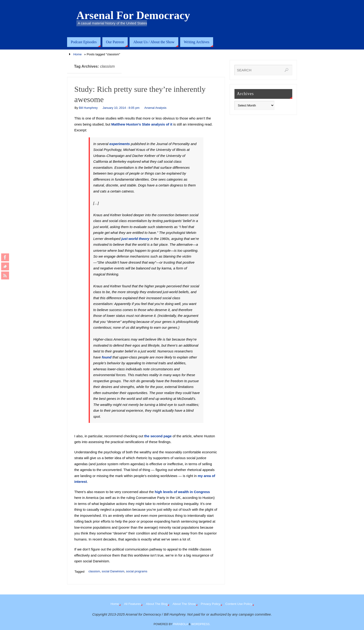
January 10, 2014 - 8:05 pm (121, 108)
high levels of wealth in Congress (182, 492)
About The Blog (157, 604)
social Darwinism (113, 571)
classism (94, 571)
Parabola (180, 624)
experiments (120, 144)
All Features (132, 604)
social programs (137, 571)
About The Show (184, 604)
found (107, 357)
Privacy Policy (211, 604)
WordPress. (201, 624)
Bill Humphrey (88, 108)
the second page (158, 436)
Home (78, 54)
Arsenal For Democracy (133, 15)
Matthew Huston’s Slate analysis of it (142, 124)
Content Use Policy (239, 604)
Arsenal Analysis (155, 108)
